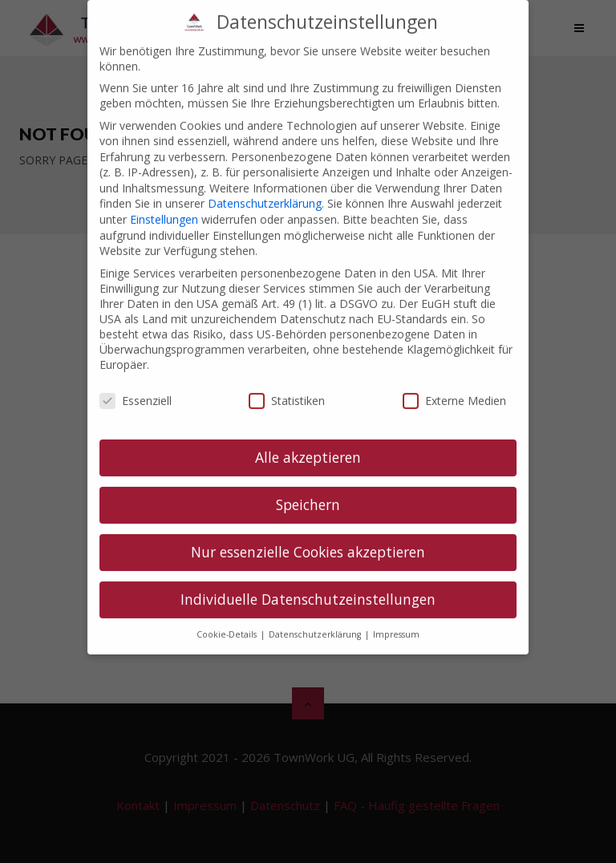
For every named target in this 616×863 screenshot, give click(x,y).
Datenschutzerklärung (265, 188)
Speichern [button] (308, 488)
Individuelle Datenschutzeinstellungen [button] (308, 583)
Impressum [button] (396, 618)
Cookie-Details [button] (228, 618)
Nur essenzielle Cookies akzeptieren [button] (308, 536)
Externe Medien (454, 385)
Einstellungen (164, 203)
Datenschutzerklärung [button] (316, 618)
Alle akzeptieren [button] (308, 441)
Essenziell (136, 385)
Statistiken (287, 385)
